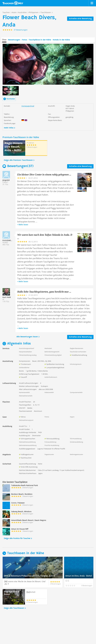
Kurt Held (7, 297)
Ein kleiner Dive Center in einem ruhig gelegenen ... (44, 175)
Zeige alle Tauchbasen (14, 608)
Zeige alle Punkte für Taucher (17, 538)
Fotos (24, 40)
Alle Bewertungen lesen (27, 337)
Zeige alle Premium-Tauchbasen (18, 160)
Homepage (26, 106)
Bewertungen (14, 40)
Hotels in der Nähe (61, 40)
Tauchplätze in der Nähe (40, 40)
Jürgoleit (6, 180)
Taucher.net (13, 3)
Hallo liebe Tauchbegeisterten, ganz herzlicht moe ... (44, 292)
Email (32, 106)
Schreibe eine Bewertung (80, 19)
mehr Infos (9, 128)
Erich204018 (8, 240)
